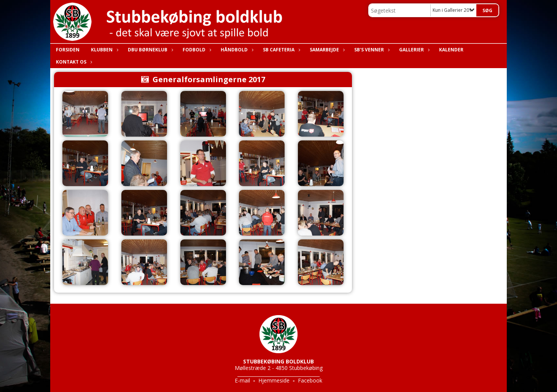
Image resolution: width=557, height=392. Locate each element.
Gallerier (413, 50)
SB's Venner (371, 50)
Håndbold (236, 50)
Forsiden (68, 50)
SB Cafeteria (281, 50)
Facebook (310, 380)
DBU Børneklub (150, 50)
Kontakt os (73, 62)
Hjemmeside (274, 380)
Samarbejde (326, 50)
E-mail (242, 380)
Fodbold (196, 50)
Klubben (104, 50)
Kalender (451, 50)
